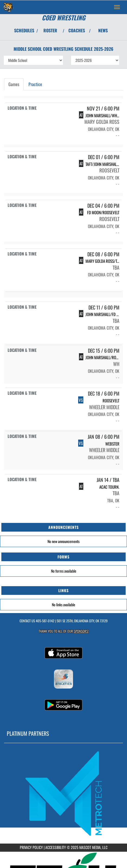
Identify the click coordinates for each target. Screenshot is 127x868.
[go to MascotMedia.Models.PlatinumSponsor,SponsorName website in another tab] (63, 793)
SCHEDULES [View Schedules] (24, 30)
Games (14, 84)
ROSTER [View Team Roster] (50, 30)
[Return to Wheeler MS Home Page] (8, 7)
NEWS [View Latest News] (103, 30)
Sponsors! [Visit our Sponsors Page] (81, 631)
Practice (35, 84)
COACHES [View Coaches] (77, 30)
